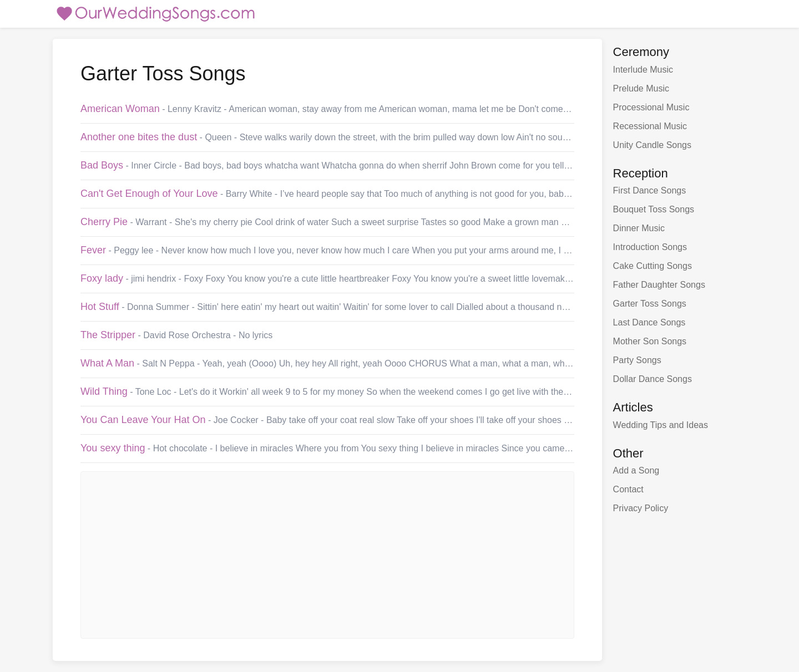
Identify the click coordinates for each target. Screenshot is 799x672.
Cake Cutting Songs (653, 266)
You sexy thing (113, 448)
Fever (93, 250)
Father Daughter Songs (659, 285)
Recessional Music (650, 126)
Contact (628, 489)
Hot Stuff (100, 307)
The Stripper (108, 335)
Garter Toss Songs (650, 304)
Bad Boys (102, 165)
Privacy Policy (641, 508)
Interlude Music (643, 70)
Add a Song (636, 470)
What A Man (107, 363)
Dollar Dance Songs (653, 379)
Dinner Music (639, 228)
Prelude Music (641, 88)
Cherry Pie (104, 222)
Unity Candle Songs (652, 145)
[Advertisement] (327, 555)
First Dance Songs (650, 190)
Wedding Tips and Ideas (661, 425)
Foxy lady (102, 278)
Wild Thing (104, 391)
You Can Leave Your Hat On (143, 420)
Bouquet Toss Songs (654, 209)
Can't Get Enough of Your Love (149, 194)
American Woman (120, 109)
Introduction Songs (650, 247)
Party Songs (637, 360)
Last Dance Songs (649, 322)
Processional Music (651, 107)
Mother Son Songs (650, 341)
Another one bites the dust (139, 137)
